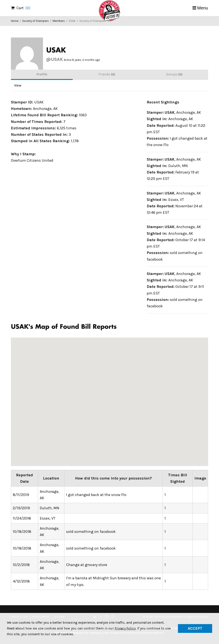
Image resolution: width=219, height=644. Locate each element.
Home (15, 21)
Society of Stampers (36, 21)
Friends (107, 74)
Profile (42, 74)
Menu (203, 8)
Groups (174, 74)
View (18, 85)
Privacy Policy (125, 628)
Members (59, 21)
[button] (164, 377)
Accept (195, 628)
